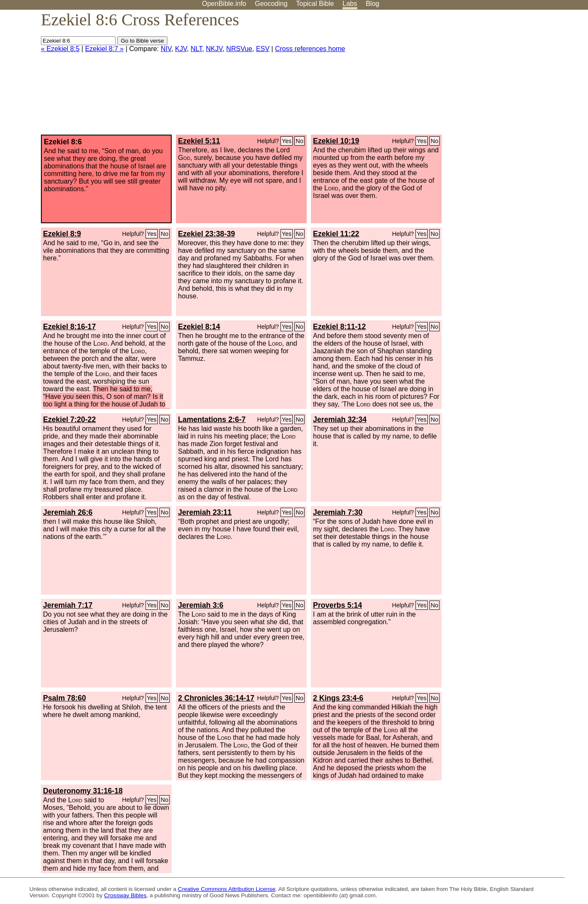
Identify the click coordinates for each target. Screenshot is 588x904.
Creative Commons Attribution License (227, 889)
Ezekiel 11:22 (336, 234)
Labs (350, 4)
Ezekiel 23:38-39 (206, 234)
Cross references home (310, 49)
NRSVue (239, 49)
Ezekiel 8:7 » (105, 49)
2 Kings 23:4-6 (338, 698)
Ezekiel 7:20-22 (69, 420)
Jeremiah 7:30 (338, 512)
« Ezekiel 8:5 (60, 49)
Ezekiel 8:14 (199, 327)
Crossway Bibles (125, 895)
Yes (287, 141)
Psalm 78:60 (65, 698)
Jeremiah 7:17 (68, 605)
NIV (166, 49)
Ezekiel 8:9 (62, 234)
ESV (263, 49)
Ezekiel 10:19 (336, 141)
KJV (181, 49)
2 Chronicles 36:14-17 (216, 698)
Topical (315, 4)
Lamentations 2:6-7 (212, 420)
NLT (196, 49)
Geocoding (271, 4)
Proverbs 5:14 (337, 605)
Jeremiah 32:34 (340, 420)
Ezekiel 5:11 (199, 141)
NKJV (214, 49)
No (299, 141)
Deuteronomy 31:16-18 (83, 791)
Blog (372, 4)
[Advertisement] (503, 76)
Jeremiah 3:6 (201, 605)
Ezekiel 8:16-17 (69, 327)
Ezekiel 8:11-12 (339, 327)
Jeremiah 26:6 (68, 512)
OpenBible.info (224, 4)
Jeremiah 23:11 (205, 512)
